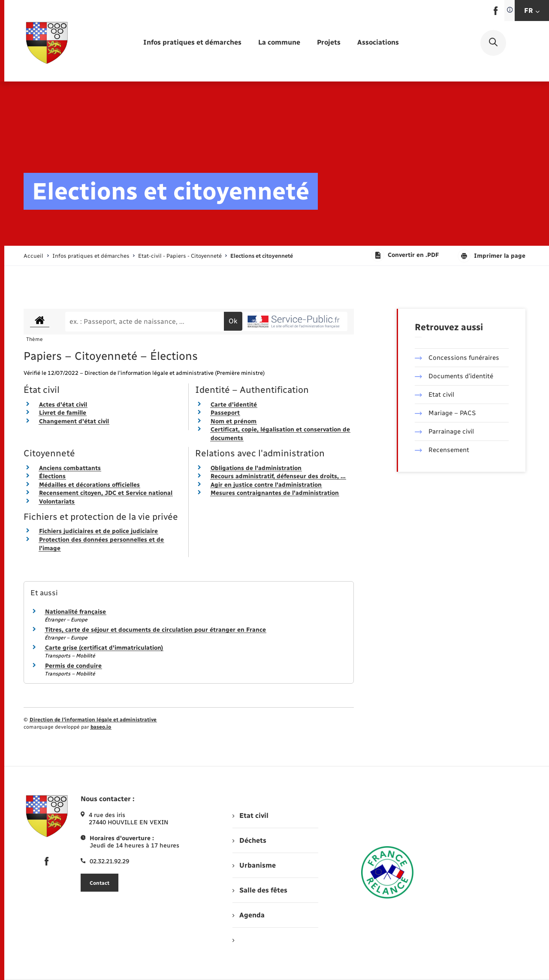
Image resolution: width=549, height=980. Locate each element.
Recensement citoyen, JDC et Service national (106, 493)
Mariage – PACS (445, 413)
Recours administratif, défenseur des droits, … (278, 476)
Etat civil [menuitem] (250, 816)
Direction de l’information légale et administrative (93, 720)
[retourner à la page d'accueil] (47, 43)
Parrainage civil (444, 431)
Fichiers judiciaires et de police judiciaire (98, 531)
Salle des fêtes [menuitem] (260, 890)
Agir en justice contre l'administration (266, 485)
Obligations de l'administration (256, 468)
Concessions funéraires (457, 358)
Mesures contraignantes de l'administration (275, 493)
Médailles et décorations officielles (89, 485)
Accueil (33, 256)
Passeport (225, 413)
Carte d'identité (234, 405)
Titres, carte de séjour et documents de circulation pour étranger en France (155, 630)
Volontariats (57, 502)
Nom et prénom (234, 421)
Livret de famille (63, 413)
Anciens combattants (70, 468)
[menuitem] (192, 43)
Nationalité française (75, 612)
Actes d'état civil (63, 405)
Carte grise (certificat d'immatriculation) (104, 648)
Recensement (442, 450)
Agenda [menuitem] (248, 915)
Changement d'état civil (74, 421)
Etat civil (434, 395)
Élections (52, 476)
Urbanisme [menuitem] (254, 865)
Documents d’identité (454, 376)
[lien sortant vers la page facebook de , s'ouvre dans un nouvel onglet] (496, 13)
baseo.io (101, 727)
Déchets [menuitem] (249, 840)
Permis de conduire (73, 666)
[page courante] (262, 256)
